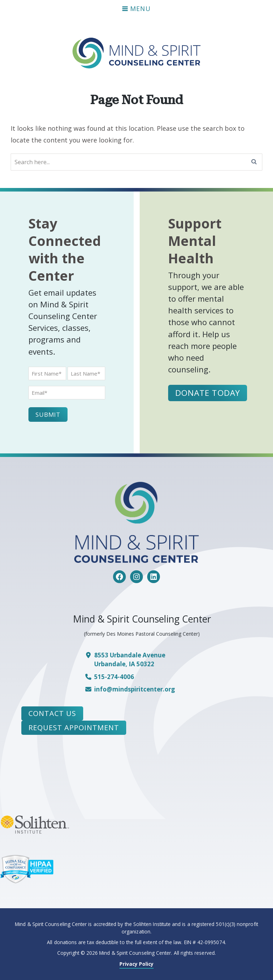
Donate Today (208, 393)
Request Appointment (74, 728)
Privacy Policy (137, 964)
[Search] (254, 162)
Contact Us (52, 713)
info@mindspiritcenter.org (135, 689)
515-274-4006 (114, 677)
